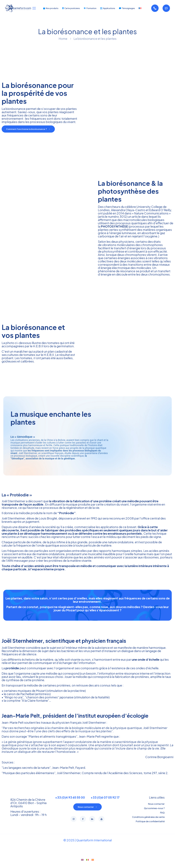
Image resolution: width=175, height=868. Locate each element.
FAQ (162, 818)
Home (63, 39)
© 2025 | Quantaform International (88, 845)
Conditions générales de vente (148, 822)
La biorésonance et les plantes (95, 39)
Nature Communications (151, 213)
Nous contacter (156, 809)
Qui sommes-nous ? (154, 813)
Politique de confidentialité (150, 827)
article (136, 216)
